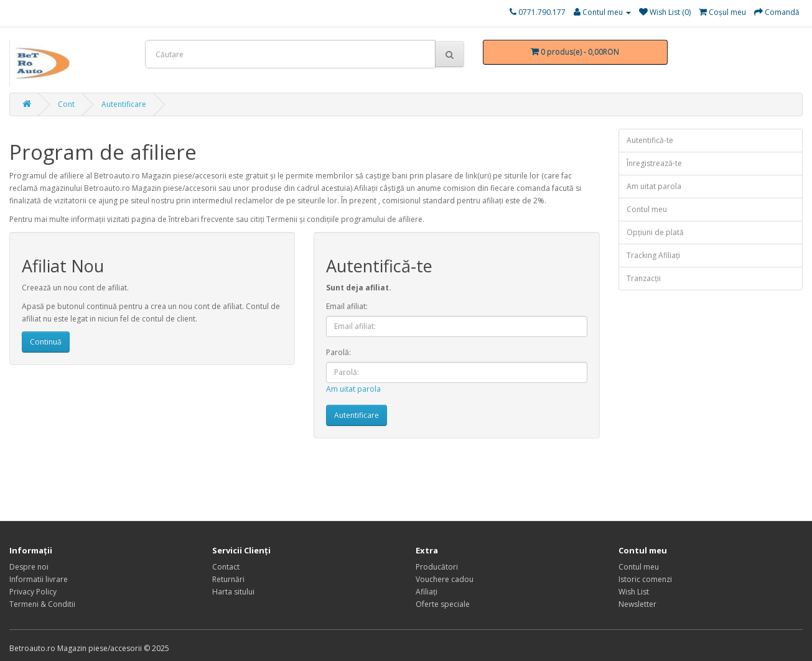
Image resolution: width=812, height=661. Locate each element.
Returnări (228, 579)
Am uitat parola (353, 389)
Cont (66, 104)
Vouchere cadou (445, 579)
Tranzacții (644, 278)
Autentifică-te (650, 140)
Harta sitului (233, 592)
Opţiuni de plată (655, 232)
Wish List (634, 592)
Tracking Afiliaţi (653, 255)
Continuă (46, 342)
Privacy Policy (33, 592)
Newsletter (637, 604)
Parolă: (338, 352)
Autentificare (124, 104)
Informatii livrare (39, 579)
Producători (437, 567)
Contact (226, 567)
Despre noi (29, 567)
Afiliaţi (427, 592)
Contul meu (647, 209)
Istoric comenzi (645, 579)
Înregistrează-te (654, 163)
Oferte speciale (443, 604)
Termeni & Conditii (42, 604)
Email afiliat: (347, 306)
